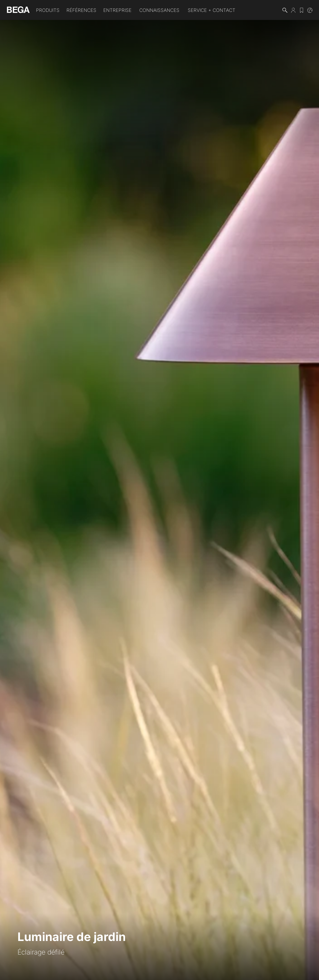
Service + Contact (212, 10)
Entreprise (117, 10)
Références (81, 10)
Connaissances (159, 10)
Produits (48, 10)
